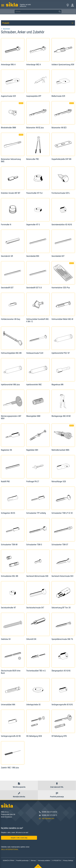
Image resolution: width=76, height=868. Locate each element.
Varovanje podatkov (44, 861)
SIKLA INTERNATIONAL (10, 849)
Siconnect (5, 29)
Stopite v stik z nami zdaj (19, 838)
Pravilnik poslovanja (22, 861)
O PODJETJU (57, 861)
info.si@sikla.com (48, 818)
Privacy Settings (68, 861)
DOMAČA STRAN (8, 861)
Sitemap (33, 861)
